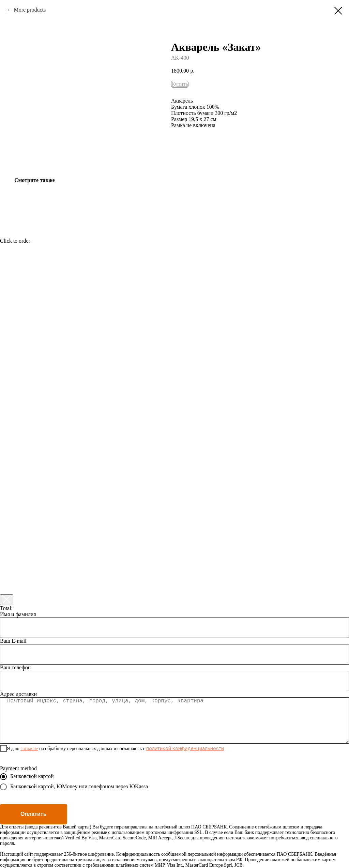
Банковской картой (27, 777)
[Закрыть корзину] (7, 600)
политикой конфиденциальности (185, 748)
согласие (29, 749)
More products (30, 10)
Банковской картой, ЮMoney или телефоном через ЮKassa (74, 787)
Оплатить (34, 814)
